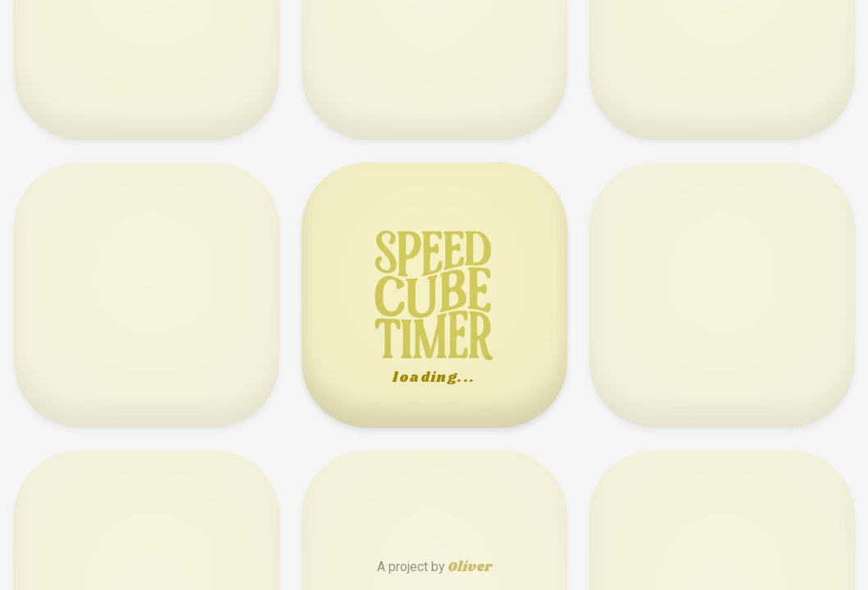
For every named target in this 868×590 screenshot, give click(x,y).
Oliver (470, 567)
